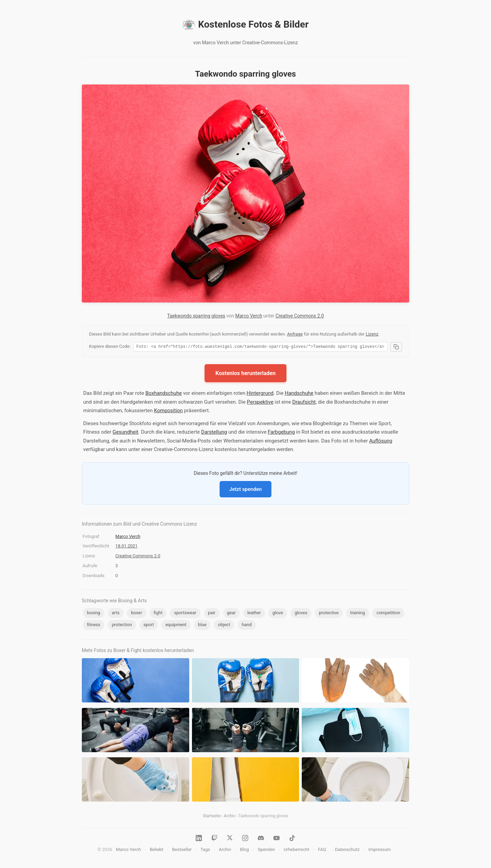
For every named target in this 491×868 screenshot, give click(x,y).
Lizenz (372, 334)
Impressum (379, 850)
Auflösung (381, 442)
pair (212, 614)
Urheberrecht (296, 850)
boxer (136, 614)
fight (158, 614)
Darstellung (214, 433)
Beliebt (157, 850)
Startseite (212, 817)
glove (278, 614)
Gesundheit (125, 433)
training (358, 614)
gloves (301, 614)
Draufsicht (304, 403)
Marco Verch (249, 316)
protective (329, 614)
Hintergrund (260, 394)
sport (149, 626)
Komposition (168, 412)
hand (247, 626)
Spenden (266, 850)
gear (232, 614)
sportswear (185, 614)
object (224, 626)
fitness (94, 626)
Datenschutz (347, 850)
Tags (205, 850)
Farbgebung (281, 433)
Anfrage (295, 334)
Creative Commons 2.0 (300, 316)
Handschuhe (299, 394)
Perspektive (260, 403)
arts (116, 614)
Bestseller (182, 850)
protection (122, 626)
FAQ (322, 850)
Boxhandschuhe (163, 394)
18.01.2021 (126, 547)
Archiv (229, 817)
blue (202, 626)
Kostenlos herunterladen (245, 374)
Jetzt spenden (245, 490)
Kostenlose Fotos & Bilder (245, 25)
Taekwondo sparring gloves (196, 316)
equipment (176, 626)
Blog (244, 850)
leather (254, 614)
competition (388, 614)
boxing (94, 614)
